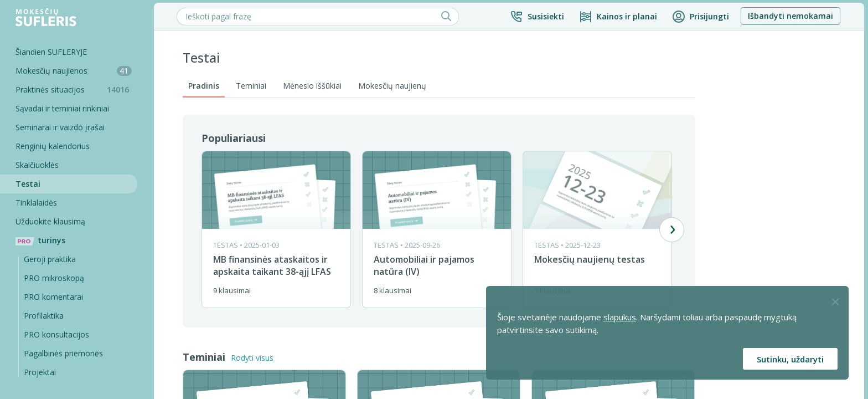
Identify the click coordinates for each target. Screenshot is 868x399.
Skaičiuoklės (38, 165)
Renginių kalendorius (54, 146)
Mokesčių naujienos (75, 71)
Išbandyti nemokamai (792, 16)
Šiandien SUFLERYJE (52, 52)
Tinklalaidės (37, 203)
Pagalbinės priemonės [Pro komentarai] (64, 353)
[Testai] (69, 184)
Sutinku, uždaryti (790, 359)
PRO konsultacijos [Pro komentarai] (58, 334)
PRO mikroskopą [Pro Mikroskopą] (55, 278)
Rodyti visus (253, 358)
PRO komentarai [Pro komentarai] (55, 297)
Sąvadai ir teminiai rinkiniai (63, 108)
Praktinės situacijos (77, 89)
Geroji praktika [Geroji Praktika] (51, 259)
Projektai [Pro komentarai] (41, 372)
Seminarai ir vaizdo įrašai (61, 127)
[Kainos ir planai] (619, 17)
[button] (538, 17)
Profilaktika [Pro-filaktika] (45, 316)
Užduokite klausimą (51, 221)
